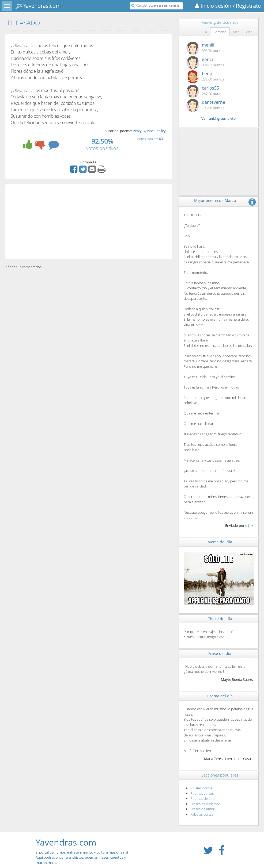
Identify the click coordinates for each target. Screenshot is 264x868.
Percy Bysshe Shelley (149, 131)
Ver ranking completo (218, 118)
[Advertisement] (89, 222)
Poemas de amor (204, 798)
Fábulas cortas (202, 814)
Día (204, 32)
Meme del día (220, 542)
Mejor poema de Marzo (215, 200)
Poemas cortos (202, 793)
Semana (220, 32)
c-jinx (249, 525)
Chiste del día (220, 619)
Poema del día (220, 696)
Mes (236, 32)
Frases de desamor (205, 804)
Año (249, 32)
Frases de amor (202, 809)
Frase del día (220, 653)
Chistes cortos (201, 788)
